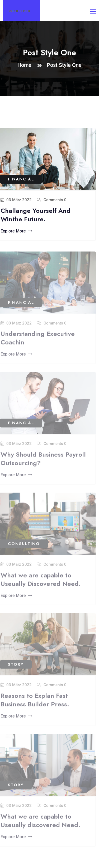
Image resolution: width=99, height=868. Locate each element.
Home (26, 65)
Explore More (16, 231)
